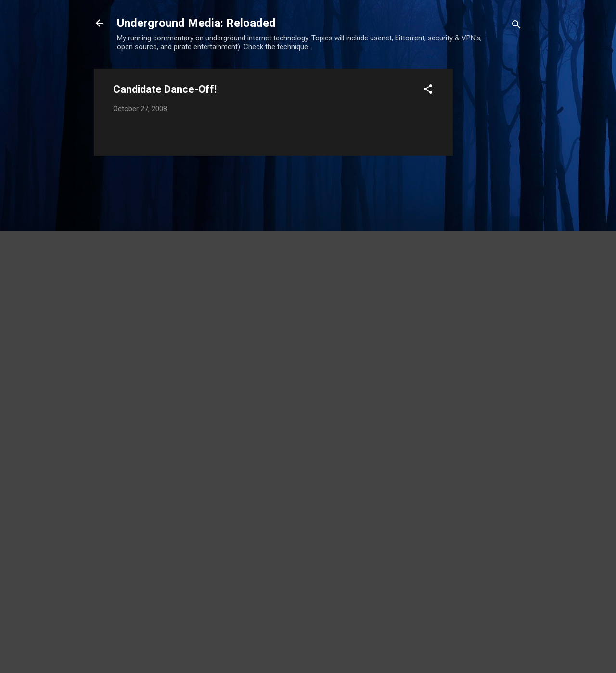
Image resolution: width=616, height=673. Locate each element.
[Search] (516, 26)
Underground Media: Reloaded (196, 23)
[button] (428, 91)
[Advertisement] (491, 213)
